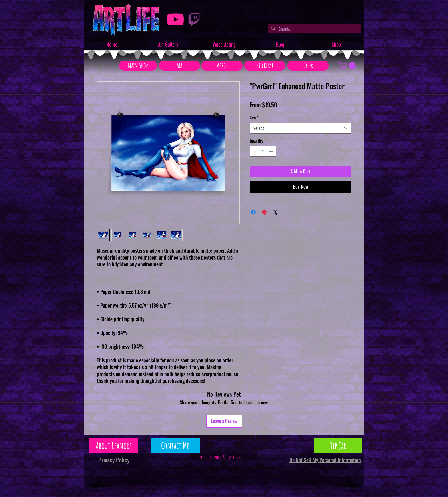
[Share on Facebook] (253, 212)
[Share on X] (275, 212)
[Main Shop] (138, 66)
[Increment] (272, 151)
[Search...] (314, 29)
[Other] (308, 66)
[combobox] (300, 128)
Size (254, 117)
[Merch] (222, 66)
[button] (347, 66)
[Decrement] (254, 151)
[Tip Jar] (338, 446)
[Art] (179, 66)
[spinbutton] (263, 151)
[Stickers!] (265, 66)
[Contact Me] (175, 446)
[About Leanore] (114, 446)
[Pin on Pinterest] (264, 212)
